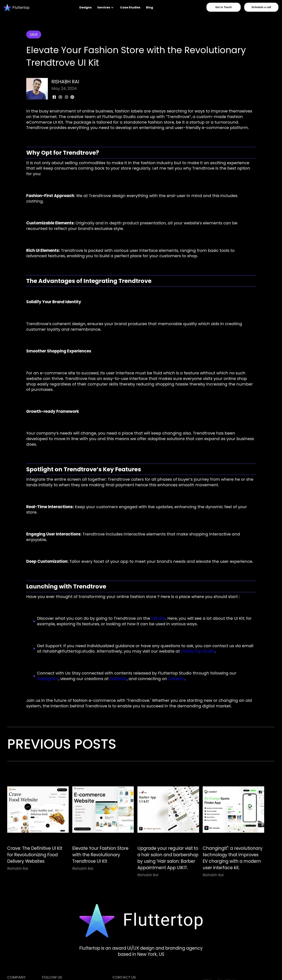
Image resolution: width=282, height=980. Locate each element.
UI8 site (158, 618)
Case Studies (130, 7)
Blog (150, 7)
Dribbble (118, 679)
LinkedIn (176, 679)
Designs (85, 7)
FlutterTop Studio (197, 651)
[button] (106, 8)
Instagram (48, 679)
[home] (16, 8)
